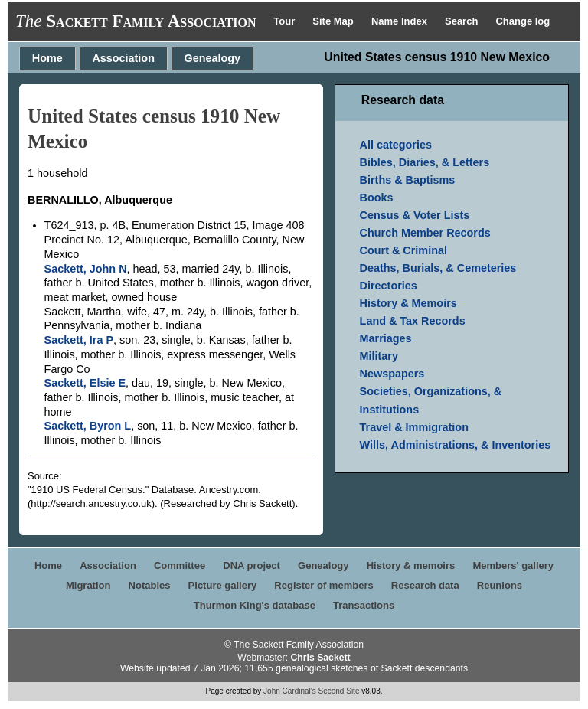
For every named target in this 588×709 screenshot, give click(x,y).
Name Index (401, 21)
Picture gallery (223, 585)
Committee (180, 565)
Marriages (386, 338)
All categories (396, 145)
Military (379, 356)
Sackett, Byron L (88, 426)
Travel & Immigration (414, 427)
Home (47, 58)
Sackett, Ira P (79, 340)
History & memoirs (411, 565)
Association (123, 58)
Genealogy (213, 58)
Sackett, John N (86, 269)
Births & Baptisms (408, 180)
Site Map (334, 21)
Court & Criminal (403, 250)
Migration (88, 585)
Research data (425, 585)
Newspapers (392, 374)
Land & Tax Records (413, 321)
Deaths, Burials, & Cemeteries (438, 268)
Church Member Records (425, 233)
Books (377, 198)
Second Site (339, 691)
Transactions (364, 605)
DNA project (252, 565)
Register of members (323, 585)
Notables (150, 585)
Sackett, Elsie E (85, 383)
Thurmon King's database (255, 605)
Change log (523, 21)
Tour (286, 21)
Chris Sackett (320, 658)
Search (463, 21)
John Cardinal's (290, 691)
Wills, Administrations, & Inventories (456, 445)
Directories (389, 286)
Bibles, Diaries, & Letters (425, 162)
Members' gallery (513, 565)
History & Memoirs (408, 303)
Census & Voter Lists (415, 215)
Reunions (500, 585)
